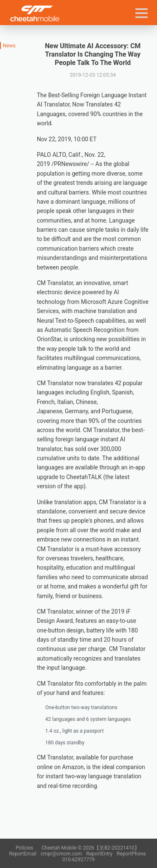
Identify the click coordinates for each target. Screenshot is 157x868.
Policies (24, 848)
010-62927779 (79, 860)
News (9, 46)
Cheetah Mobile (35, 13)
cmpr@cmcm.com (61, 854)
